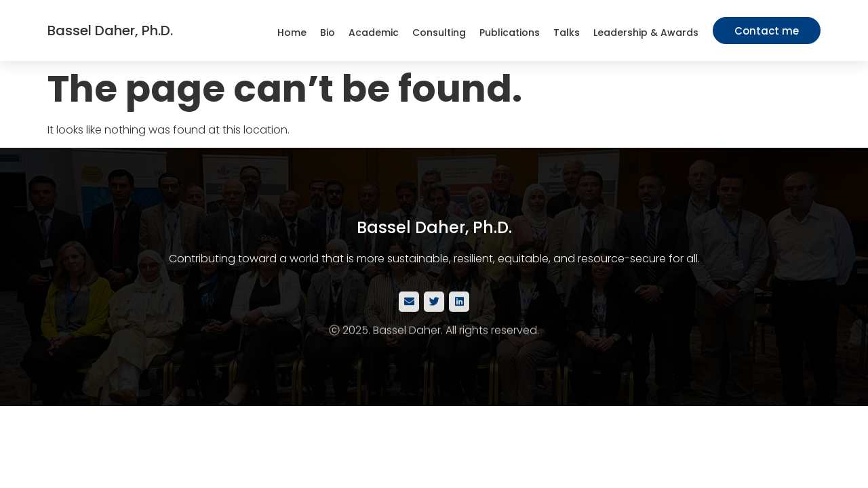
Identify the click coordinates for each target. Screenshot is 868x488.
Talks (567, 33)
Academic (374, 33)
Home (292, 33)
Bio (328, 33)
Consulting (439, 33)
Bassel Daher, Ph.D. (110, 30)
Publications (510, 33)
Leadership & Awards (646, 33)
